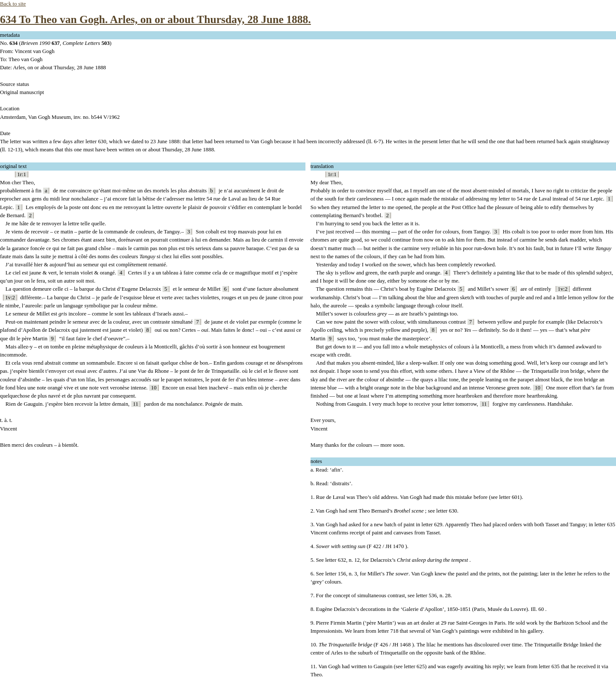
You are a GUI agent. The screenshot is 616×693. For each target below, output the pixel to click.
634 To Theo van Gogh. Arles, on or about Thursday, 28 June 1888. (155, 19)
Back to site (13, 4)
